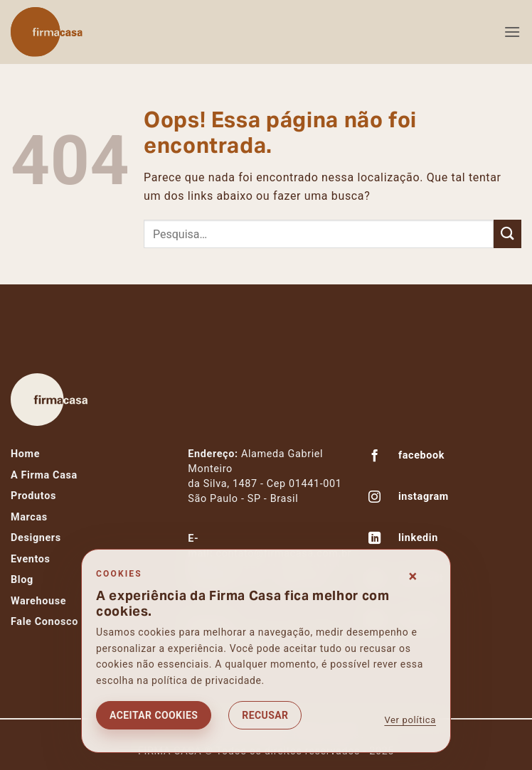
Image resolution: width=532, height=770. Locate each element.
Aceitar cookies (154, 715)
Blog (22, 580)
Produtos (33, 496)
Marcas (29, 517)
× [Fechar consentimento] (413, 576)
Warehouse (38, 601)
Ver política (410, 720)
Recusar (265, 715)
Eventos (31, 559)
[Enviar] (507, 234)
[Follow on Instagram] (375, 498)
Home (25, 454)
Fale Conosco (44, 622)
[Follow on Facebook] (375, 457)
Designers (36, 538)
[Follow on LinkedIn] (375, 540)
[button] (512, 32)
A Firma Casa (44, 475)
